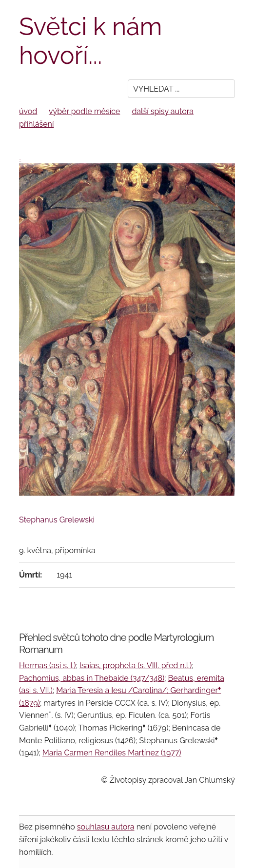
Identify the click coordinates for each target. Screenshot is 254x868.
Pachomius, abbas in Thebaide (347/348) (92, 678)
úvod (28, 111)
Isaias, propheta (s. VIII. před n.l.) (136, 665)
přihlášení (36, 124)
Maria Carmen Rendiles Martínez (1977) (112, 753)
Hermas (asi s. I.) (47, 665)
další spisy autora (163, 111)
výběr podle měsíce (84, 111)
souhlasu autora (106, 827)
